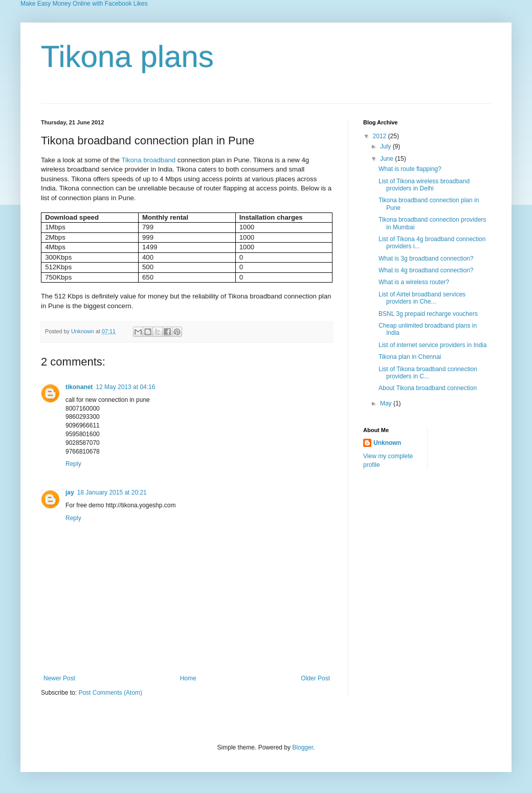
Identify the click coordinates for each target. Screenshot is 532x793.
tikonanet (79, 387)
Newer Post (59, 678)
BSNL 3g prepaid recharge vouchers (428, 314)
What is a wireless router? (414, 282)
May (387, 403)
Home (188, 678)
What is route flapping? (410, 169)
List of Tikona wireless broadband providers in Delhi (424, 185)
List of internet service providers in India (433, 345)
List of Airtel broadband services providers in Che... (422, 298)
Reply (73, 464)
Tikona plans (127, 57)
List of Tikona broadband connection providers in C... (428, 373)
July (386, 146)
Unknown (83, 331)
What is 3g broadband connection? (426, 259)
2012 (381, 136)
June (387, 159)
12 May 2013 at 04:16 (125, 387)
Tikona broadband (148, 160)
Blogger (303, 747)
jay (70, 492)
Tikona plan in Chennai (410, 357)
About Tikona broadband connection (428, 388)
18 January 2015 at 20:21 (112, 492)
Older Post (315, 678)
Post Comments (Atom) (110, 693)
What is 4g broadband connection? (426, 270)
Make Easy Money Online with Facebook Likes (84, 4)
